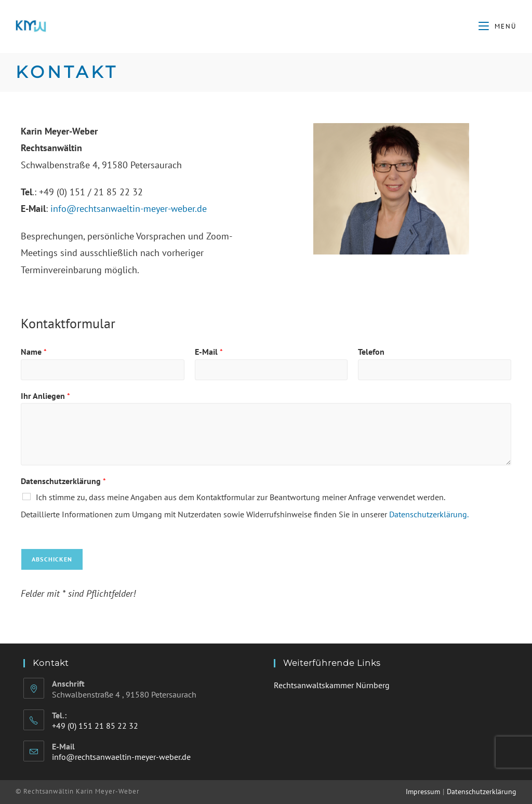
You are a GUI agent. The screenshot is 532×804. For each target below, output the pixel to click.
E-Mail (209, 352)
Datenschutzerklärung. (429, 514)
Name (34, 352)
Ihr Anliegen (45, 396)
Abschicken (52, 559)
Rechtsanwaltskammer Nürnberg (332, 685)
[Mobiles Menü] (497, 26)
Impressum (423, 792)
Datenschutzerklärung (63, 481)
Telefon (371, 352)
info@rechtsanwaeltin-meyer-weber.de (129, 209)
